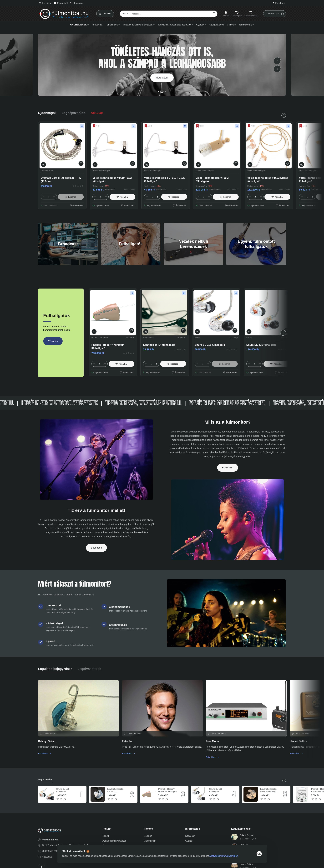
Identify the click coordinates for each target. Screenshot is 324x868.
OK (259, 854)
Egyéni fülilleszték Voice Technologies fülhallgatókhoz (269, 791)
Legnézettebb (45, 780)
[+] (54, 197)
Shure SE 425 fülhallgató (262, 345)
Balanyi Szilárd (47, 741)
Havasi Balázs (298, 741)
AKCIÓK (97, 113)
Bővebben (96, 548)
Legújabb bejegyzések (55, 669)
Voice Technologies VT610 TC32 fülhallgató (112, 180)
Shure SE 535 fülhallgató (63, 790)
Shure (198, 338)
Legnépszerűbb (74, 113)
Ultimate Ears (47, 171)
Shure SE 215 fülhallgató (210, 345)
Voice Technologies (101, 171)
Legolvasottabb (89, 669)
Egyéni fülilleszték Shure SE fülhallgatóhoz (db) (116, 791)
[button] (277, 69)
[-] (44, 197)
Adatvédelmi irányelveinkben (224, 856)
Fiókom (149, 829)
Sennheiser (148, 338)
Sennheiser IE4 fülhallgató (159, 345)
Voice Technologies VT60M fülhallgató (212, 180)
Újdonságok (47, 113)
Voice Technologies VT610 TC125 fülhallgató (164, 180)
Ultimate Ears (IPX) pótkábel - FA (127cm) (61, 180)
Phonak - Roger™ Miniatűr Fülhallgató (108, 347)
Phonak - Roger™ (100, 338)
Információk (193, 829)
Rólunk (107, 829)
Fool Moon (212, 741)
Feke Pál (127, 741)
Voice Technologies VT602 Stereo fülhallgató (268, 180)
